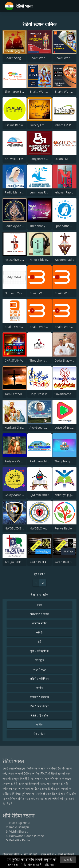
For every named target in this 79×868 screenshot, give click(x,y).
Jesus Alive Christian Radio (23, 260)
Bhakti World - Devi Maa (46, 293)
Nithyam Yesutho (16, 293)
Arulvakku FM (14, 159)
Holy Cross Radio (41, 394)
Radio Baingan (19, 827)
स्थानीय (39, 688)
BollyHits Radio (20, 840)
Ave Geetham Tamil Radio (47, 428)
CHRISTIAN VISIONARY (20, 360)
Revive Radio (63, 528)
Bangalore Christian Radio (47, 159)
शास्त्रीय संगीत (39, 623)
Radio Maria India (17, 192)
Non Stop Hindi (20, 823)
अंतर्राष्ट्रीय (40, 660)
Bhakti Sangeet (15, 58)
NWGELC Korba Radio (44, 528)
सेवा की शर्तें (30, 854)
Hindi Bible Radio (41, 260)
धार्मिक (40, 725)
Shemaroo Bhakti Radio (21, 91)
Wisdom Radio (64, 260)
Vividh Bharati (19, 831)
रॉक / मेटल (39, 734)
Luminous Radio (41, 192)
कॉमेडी (39, 633)
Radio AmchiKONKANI (45, 461)
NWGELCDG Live (16, 528)
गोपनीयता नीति (11, 854)
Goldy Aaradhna (16, 495)
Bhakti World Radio (18, 327)
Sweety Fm (37, 125)
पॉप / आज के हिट (39, 706)
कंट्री (40, 642)
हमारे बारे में (47, 854)
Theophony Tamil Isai (44, 226)
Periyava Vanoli (15, 461)
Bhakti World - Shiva (43, 91)
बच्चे (39, 605)
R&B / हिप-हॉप (39, 716)
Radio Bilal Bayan (66, 562)
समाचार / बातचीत (39, 697)
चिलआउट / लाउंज (39, 614)
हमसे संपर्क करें (66, 854)
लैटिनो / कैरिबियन (39, 679)
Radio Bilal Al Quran (43, 562)
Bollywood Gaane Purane (27, 836)
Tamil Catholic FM (17, 394)
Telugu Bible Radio (17, 562)
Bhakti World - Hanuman (46, 58)
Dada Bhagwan (65, 360)
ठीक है (68, 860)
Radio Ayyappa (15, 226)
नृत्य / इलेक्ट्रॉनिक (39, 651)
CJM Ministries (39, 495)
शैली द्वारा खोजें (39, 594)
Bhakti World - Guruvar (45, 327)
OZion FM (61, 159)
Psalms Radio (14, 125)
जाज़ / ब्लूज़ (39, 669)
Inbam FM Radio (66, 125)
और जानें (50, 865)
